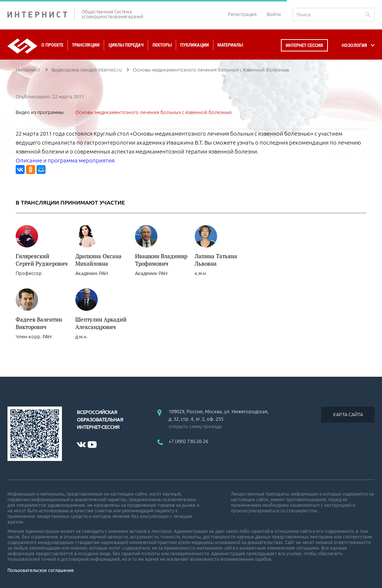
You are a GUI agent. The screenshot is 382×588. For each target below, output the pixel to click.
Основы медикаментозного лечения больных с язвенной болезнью (154, 112)
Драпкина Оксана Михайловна (98, 260)
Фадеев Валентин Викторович (39, 323)
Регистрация (242, 14)
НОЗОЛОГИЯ (354, 45)
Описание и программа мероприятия (65, 160)
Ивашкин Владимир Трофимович (161, 260)
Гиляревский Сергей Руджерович (42, 260)
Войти (274, 14)
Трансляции (86, 45)
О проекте (52, 45)
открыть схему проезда (195, 426)
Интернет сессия (304, 45)
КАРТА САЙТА (348, 414)
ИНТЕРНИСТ (41, 14)
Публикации (195, 45)
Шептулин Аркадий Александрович (101, 323)
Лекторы (162, 45)
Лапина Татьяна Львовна (216, 260)
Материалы (230, 45)
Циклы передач (126, 45)
